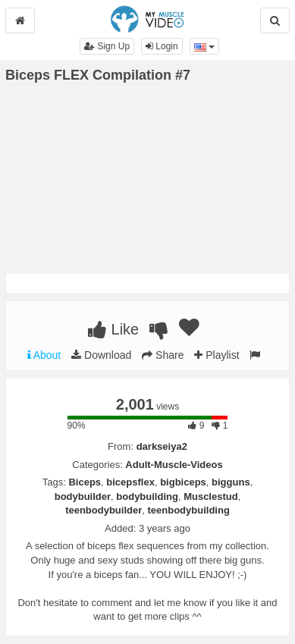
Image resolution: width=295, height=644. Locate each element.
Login (162, 46)
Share (163, 355)
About (44, 355)
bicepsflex (130, 482)
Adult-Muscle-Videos (174, 465)
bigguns (231, 482)
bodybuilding (147, 496)
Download (101, 355)
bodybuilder (83, 496)
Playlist (217, 355)
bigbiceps (183, 482)
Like (113, 329)
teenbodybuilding (189, 510)
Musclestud (211, 496)
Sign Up (107, 46)
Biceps (85, 482)
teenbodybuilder (104, 510)
